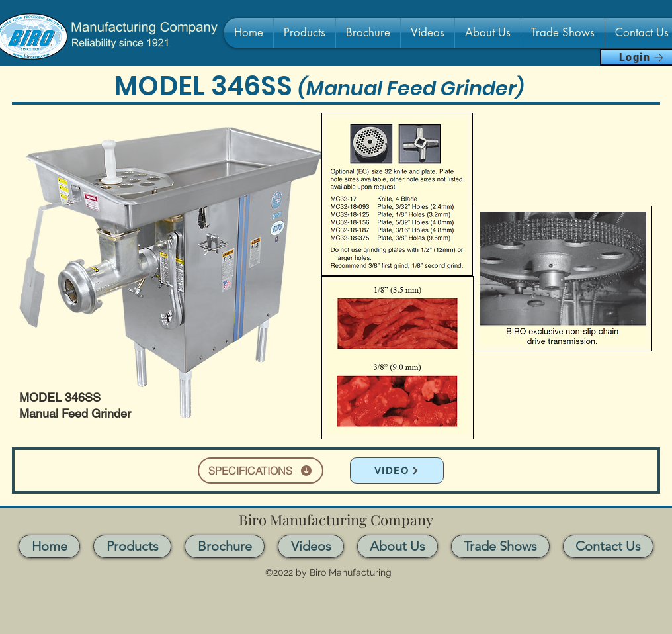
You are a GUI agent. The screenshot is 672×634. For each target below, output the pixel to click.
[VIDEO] (397, 471)
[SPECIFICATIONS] (261, 471)
